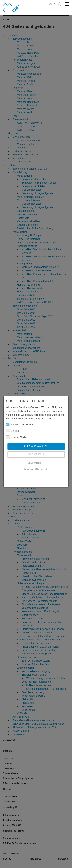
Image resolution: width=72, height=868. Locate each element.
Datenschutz (42, 469)
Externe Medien (17, 437)
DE (52, 4)
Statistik (13, 431)
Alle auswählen (36, 446)
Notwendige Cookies (20, 424)
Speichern (36, 454)
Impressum (29, 469)
